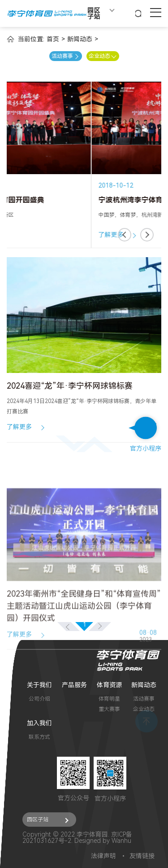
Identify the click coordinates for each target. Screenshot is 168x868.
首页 (53, 39)
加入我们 (39, 723)
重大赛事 (109, 709)
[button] (125, 235)
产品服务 (74, 685)
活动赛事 (144, 699)
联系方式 (39, 737)
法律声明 (103, 856)
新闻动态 (80, 39)
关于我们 (39, 685)
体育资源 (109, 685)
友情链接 (142, 856)
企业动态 (144, 709)
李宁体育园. (93, 834)
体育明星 (109, 699)
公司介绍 (39, 699)
